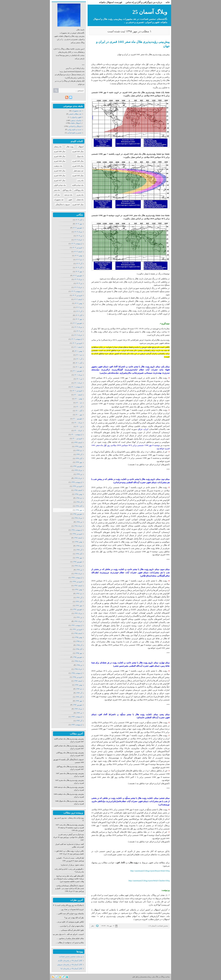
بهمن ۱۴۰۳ (78, 256)
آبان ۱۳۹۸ (79, 506)
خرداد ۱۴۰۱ (78, 383)
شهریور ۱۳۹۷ (77, 562)
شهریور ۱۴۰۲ (77, 323)
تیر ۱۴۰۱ (79, 379)
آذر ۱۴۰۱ (79, 359)
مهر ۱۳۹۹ (79, 462)
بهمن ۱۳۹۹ (78, 446)
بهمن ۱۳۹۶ (78, 590)
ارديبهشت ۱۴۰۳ (77, 291)
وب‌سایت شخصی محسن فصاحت (71, 957)
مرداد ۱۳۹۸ (78, 518)
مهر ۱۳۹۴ (79, 701)
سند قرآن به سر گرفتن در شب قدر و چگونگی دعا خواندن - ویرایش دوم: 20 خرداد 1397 (69, 837)
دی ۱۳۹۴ (79, 689)
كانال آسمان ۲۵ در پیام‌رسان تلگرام (70, 960)
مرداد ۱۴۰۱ (78, 375)
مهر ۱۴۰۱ (79, 367)
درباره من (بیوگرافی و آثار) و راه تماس (144, 2)
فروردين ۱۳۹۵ (77, 677)
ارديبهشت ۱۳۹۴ (77, 717)
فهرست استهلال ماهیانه (110, 2)
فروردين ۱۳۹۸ (77, 534)
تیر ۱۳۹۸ (79, 522)
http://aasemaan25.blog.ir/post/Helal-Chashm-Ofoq (149, 881)
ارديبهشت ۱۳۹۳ (77, 725)
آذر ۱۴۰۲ (79, 311)
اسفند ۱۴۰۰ (78, 395)
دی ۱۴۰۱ (79, 355)
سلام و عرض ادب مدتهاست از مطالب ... (70, 943)
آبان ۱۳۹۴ (79, 697)
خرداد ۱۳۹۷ (78, 574)
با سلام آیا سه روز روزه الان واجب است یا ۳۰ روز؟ (67, 905)
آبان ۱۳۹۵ (79, 649)
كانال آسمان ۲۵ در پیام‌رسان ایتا (71, 968)
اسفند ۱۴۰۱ (78, 347)
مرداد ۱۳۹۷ (78, 566)
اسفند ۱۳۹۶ (78, 586)
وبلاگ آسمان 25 (150, 12)
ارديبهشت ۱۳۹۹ (77, 482)
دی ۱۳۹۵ (79, 641)
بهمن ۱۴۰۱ (78, 351)
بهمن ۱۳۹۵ (78, 637)
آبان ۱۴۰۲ (79, 315)
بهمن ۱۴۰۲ (78, 303)
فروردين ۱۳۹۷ (77, 582)
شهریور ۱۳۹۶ (77, 609)
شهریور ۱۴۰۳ (77, 275)
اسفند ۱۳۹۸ (78, 490)
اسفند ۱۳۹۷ (78, 538)
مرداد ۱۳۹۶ (78, 613)
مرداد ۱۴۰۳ (78, 279)
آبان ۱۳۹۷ (79, 554)
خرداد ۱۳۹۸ (78, 526)
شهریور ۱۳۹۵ (77, 657)
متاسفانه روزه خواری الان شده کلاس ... (70, 914)
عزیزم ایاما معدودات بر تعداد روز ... (72, 909)
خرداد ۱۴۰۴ (78, 240)
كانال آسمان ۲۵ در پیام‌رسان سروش (70, 964)
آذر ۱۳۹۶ (79, 597)
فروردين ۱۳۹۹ (77, 486)
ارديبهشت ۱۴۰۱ (77, 387)
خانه (168, 2)
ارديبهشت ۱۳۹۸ (77, 530)
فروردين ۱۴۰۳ (77, 295)
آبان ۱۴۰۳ (79, 267)
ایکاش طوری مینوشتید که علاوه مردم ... (70, 922)
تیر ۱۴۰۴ (79, 236)
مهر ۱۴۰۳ (79, 271)
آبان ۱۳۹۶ (79, 601)
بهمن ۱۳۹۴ (78, 685)
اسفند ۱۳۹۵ (78, 633)
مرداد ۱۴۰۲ (78, 327)
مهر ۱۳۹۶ (79, 605)
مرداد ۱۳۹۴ (78, 709)
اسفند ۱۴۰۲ (78, 299)
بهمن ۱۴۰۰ (78, 399)
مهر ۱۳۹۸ (79, 510)
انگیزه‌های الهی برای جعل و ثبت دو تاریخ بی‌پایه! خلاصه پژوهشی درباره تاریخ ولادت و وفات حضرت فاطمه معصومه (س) (69, 879)
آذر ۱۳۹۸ (79, 502)
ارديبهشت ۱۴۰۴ (77, 244)
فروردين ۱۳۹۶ (77, 629)
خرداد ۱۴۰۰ (78, 430)
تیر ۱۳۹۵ (79, 665)
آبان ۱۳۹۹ (79, 458)
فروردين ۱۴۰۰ (77, 438)
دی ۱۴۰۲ (79, 307)
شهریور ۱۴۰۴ (77, 228)
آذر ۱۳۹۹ (79, 454)
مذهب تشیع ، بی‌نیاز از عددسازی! (72, 865)
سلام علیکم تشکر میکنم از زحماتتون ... (70, 938)
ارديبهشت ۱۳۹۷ (77, 578)
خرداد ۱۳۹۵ (78, 669)
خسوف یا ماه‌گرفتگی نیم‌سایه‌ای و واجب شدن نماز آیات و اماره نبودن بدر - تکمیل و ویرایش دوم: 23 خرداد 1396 (70, 888)
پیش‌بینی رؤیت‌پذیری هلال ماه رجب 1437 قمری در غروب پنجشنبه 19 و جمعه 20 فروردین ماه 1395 (70, 828)
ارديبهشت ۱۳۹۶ (77, 625)
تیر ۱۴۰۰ (79, 426)
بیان (154, 977)
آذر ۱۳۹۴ (79, 693)
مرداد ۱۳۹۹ (78, 470)
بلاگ (157, 977)
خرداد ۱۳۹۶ (78, 621)
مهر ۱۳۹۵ (79, 653)
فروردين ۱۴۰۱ (77, 391)
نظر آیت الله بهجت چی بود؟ (74, 918)
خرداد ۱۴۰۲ (78, 335)
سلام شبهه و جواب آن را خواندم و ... (71, 926)
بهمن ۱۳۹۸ (78, 494)
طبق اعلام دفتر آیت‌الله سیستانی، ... (71, 930)
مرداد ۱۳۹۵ (78, 661)
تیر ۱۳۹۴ (79, 713)
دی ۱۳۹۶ (79, 593)
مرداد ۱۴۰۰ (78, 423)
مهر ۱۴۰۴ (79, 224)
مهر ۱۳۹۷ (79, 558)
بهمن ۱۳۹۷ (78, 542)
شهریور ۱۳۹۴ (77, 705)
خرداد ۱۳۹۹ (78, 478)
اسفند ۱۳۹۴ (78, 681)
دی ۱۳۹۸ (79, 498)
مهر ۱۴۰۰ (79, 415)
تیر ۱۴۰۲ (79, 331)
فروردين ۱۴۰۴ (77, 248)
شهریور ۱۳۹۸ (77, 514)
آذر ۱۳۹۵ (79, 645)
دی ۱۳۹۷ (79, 546)
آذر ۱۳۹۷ (79, 550)
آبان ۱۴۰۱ (79, 363)
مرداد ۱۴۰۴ (78, 232)
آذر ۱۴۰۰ (79, 407)
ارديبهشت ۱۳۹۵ (77, 673)
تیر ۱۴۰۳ (79, 283)
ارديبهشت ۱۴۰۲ (77, 339)
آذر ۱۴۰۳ (79, 264)
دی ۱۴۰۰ (79, 403)
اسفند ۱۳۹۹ (78, 442)
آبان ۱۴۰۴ (79, 220)
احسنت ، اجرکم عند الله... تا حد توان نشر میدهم (67, 934)
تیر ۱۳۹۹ (79, 474)
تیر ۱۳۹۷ (79, 570)
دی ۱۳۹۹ (79, 450)
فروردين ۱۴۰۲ (77, 343)
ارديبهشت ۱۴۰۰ (77, 434)
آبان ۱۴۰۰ (79, 411)
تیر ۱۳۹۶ (79, 617)
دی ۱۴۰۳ (79, 260)
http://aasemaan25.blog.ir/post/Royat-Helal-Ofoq (150, 871)
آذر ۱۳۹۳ (79, 721)
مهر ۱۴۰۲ (79, 319)
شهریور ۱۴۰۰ (77, 419)
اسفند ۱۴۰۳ (78, 252)
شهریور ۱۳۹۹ (77, 466)
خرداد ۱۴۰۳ (78, 287)
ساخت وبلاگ (165, 977)
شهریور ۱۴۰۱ (77, 371)
